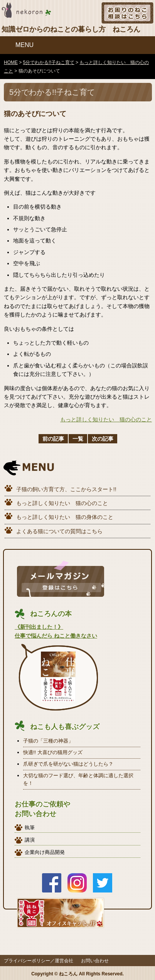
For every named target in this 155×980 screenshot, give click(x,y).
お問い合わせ (95, 961)
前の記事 (53, 439)
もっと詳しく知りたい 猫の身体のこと (65, 517)
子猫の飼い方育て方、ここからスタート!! (66, 489)
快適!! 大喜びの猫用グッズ (53, 752)
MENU (24, 45)
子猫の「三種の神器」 (48, 741)
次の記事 (103, 439)
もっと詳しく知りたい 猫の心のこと (106, 419)
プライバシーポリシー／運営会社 (39, 961)
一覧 (78, 439)
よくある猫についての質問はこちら (59, 531)
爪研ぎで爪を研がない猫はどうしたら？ (68, 764)
